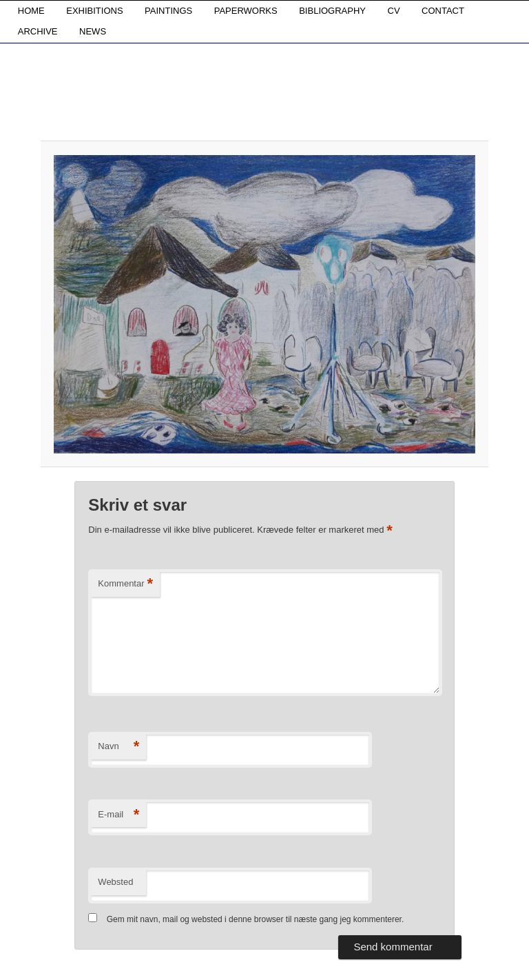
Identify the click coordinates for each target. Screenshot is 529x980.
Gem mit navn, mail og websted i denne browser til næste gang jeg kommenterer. (256, 919)
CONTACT (443, 11)
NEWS (93, 31)
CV (394, 11)
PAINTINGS (168, 11)
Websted (115, 882)
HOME (31, 11)
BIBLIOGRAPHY (332, 11)
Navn (118, 747)
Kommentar (125, 584)
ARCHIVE (38, 31)
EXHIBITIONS (94, 11)
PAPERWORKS (246, 11)
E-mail (118, 815)
